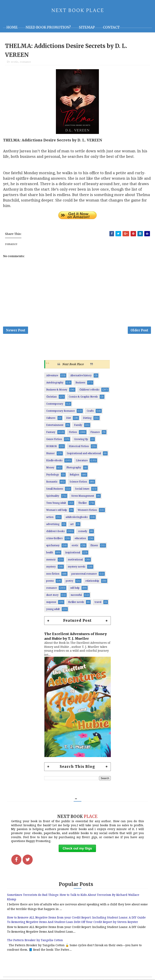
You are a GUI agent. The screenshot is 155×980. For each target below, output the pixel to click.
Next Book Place (73, 365)
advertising (53, 525)
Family (78, 426)
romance (25, 62)
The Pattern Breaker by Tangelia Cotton (35, 941)
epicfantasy (53, 546)
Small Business (55, 489)
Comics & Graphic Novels (83, 397)
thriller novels (76, 603)
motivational (75, 560)
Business (80, 383)
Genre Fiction (54, 440)
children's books (55, 532)
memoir (51, 560)
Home (12, 27)
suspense (51, 603)
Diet (69, 419)
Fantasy (51, 433)
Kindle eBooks (54, 461)
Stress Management (83, 496)
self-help (75, 589)
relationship (92, 581)
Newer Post (16, 331)
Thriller (82, 504)
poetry (70, 581)
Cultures (51, 419)
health (50, 553)
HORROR (51, 447)
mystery (51, 567)
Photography (74, 468)
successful (76, 596)
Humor (50, 454)
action (50, 518)
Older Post (139, 331)
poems (50, 581)
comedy (83, 532)
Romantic (52, 482)
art (72, 525)
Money (50, 468)
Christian (51, 397)
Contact (111, 27)
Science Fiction (78, 482)
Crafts (90, 412)
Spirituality (53, 496)
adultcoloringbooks (77, 518)
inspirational (73, 553)
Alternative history (81, 376)
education (80, 539)
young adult (53, 610)
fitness (94, 546)
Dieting (87, 419)
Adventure (52, 376)
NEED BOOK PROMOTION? (48, 27)
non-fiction (53, 574)
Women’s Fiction (87, 511)
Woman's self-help (57, 511)
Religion (74, 475)
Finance (95, 433)
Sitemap (87, 27)
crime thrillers (54, 539)
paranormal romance (84, 574)
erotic (15, 62)
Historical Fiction (79, 447)
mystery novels (76, 567)
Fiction (73, 433)
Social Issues (82, 489)
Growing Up (81, 440)
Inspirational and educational (84, 454)
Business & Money (57, 390)
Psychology (53, 475)
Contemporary (55, 404)
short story (52, 596)
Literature (82, 461)
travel (98, 603)
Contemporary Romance (60, 412)
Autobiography (55, 383)
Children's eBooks (89, 390)
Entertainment (55, 426)
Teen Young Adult (56, 504)
